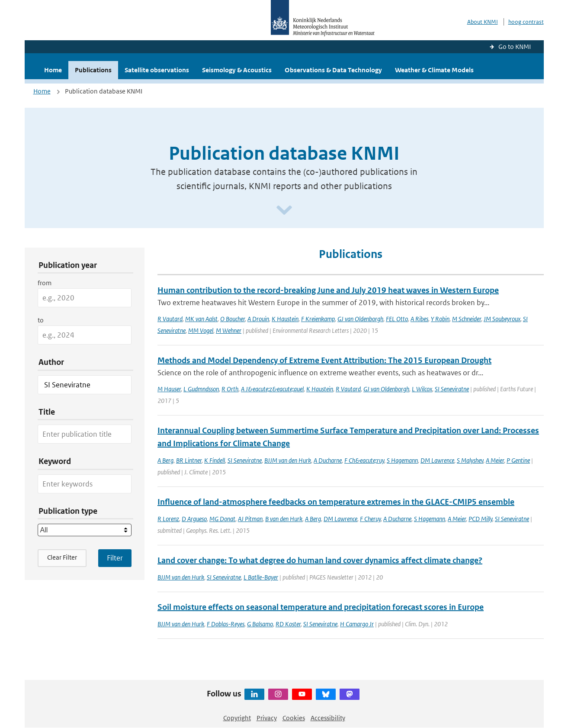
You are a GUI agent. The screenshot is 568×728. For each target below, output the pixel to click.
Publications (93, 70)
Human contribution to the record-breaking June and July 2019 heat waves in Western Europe (328, 290)
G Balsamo (260, 624)
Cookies (294, 718)
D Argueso (194, 519)
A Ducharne (328, 460)
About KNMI (483, 22)
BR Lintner (189, 460)
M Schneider (467, 319)
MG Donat (222, 519)
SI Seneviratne (452, 389)
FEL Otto (397, 319)
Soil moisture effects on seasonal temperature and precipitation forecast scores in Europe (321, 607)
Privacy (267, 718)
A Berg (165, 460)
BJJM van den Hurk (288, 460)
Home (53, 70)
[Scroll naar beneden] (284, 211)
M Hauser (169, 389)
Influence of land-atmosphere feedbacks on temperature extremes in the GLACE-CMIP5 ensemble (336, 502)
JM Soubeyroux (502, 319)
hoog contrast (526, 22)
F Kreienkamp (318, 319)
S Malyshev (470, 460)
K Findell (215, 460)
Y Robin (440, 319)
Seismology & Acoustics (237, 70)
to (41, 320)
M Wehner (229, 330)
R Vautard (170, 319)
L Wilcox (422, 389)
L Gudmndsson (201, 389)
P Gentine (518, 460)
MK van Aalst (201, 319)
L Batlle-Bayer (261, 577)
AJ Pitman (250, 519)
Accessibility (328, 718)
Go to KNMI (515, 47)
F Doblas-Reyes (226, 624)
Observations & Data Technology (333, 70)
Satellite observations (157, 70)
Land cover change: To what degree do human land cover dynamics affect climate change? (320, 560)
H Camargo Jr (357, 624)
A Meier (495, 460)
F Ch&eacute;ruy (364, 460)
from (45, 283)
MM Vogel (201, 330)
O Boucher (233, 319)
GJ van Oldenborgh (360, 319)
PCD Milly (480, 519)
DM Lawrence (437, 460)
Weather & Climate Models (434, 70)
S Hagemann (402, 460)
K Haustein (285, 319)
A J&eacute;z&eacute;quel (272, 389)
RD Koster (288, 624)
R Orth (230, 389)
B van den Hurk (284, 519)
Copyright (237, 718)
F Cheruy (370, 519)
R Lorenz (168, 519)
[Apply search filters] (115, 558)
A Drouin (258, 319)
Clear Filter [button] (62, 557)
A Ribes (419, 319)
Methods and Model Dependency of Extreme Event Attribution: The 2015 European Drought (324, 360)
